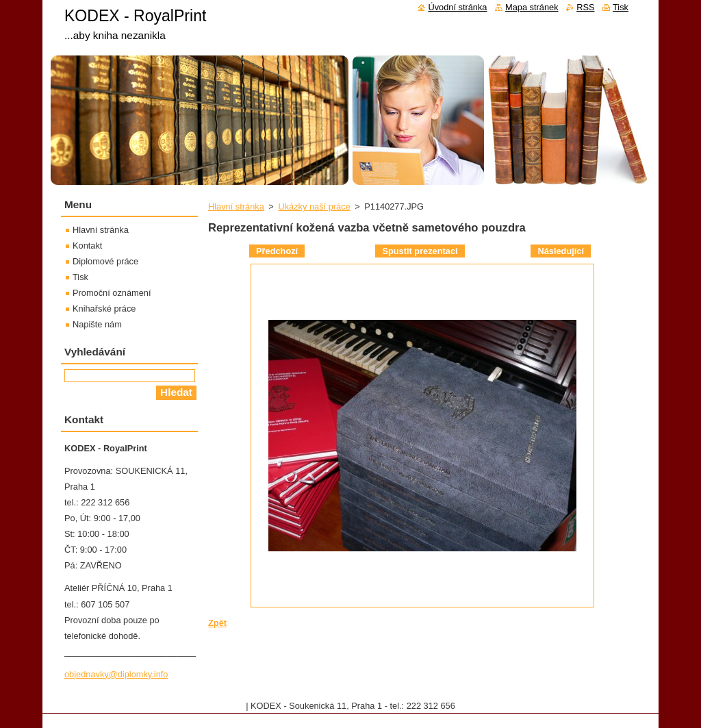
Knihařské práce (104, 309)
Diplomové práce (105, 261)
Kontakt (87, 246)
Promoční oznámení (112, 293)
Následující (561, 251)
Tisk (80, 277)
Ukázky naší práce (314, 206)
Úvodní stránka (457, 7)
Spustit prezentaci (420, 251)
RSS (585, 7)
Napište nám (97, 324)
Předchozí (277, 251)
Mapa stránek (532, 7)
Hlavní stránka (236, 206)
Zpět (217, 623)
